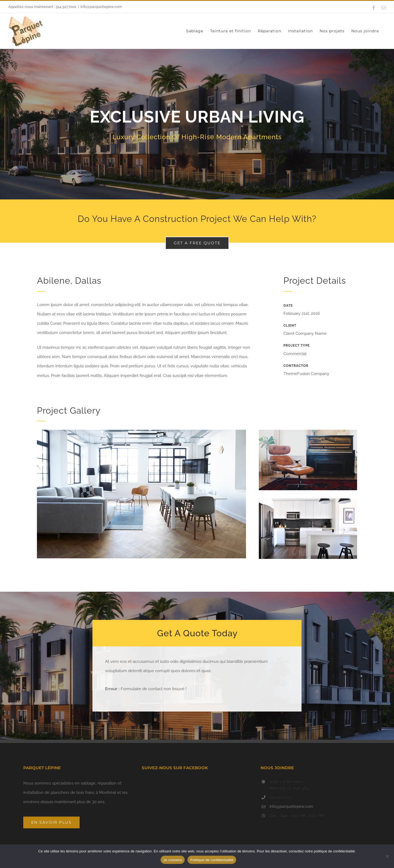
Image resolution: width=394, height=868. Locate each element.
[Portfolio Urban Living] (197, 130)
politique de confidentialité (334, 851)
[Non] (387, 856)
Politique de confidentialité (212, 860)
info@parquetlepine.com (101, 7)
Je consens (173, 860)
